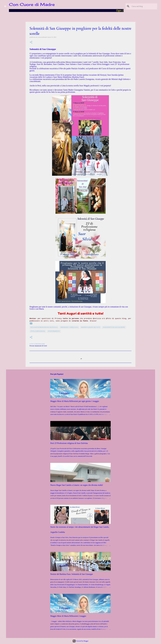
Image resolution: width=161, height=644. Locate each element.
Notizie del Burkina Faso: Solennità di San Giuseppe (72, 574)
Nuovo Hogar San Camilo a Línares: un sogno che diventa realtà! (77, 485)
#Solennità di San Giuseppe (114, 327)
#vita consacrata (38, 331)
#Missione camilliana (69, 327)
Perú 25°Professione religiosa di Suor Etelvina (69, 443)
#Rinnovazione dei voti (91, 327)
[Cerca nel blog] (144, 6)
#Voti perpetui (54, 331)
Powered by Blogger (80, 641)
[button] (31, 42)
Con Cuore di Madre (32, 4)
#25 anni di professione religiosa (44, 327)
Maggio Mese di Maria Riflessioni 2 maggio (68, 616)
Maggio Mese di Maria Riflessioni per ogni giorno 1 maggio (75, 401)
